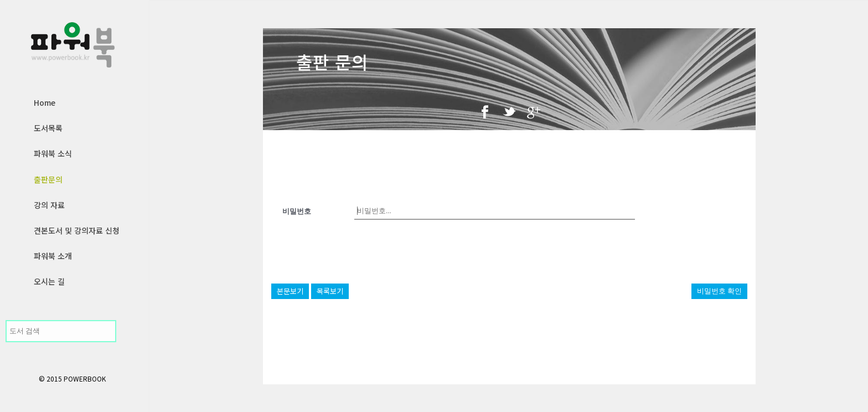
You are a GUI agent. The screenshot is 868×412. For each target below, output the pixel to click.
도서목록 (48, 128)
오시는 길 (49, 281)
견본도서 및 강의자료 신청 (77, 230)
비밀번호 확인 (719, 291)
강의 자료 (49, 205)
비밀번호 (297, 211)
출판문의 (48, 179)
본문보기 (290, 291)
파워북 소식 (53, 153)
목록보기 (330, 291)
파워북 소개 (53, 256)
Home (45, 102)
